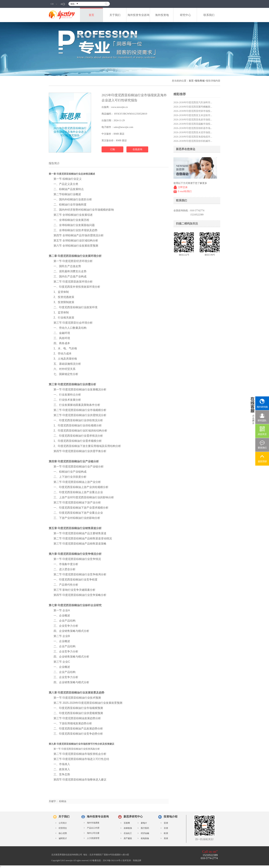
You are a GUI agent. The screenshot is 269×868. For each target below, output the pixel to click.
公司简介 (63, 823)
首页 (91, 15)
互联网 (127, 823)
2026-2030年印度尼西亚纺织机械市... (193, 141)
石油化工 (128, 833)
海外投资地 (162, 15)
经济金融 (145, 833)
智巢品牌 (137, 860)
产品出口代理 (93, 828)
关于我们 (115, 15)
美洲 (166, 838)
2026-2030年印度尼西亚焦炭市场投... (193, 120)
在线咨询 (137, 149)
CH (54, 4)
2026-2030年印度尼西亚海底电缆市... (193, 137)
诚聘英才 (63, 838)
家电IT (144, 823)
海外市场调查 (93, 823)
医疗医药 (145, 828)
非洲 (166, 828)
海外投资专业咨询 (138, 15)
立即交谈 (183, 187)
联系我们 (209, 15)
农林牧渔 (128, 828)
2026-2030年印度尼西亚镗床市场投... (193, 111)
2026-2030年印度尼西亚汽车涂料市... (193, 102)
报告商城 (200, 81)
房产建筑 (128, 838)
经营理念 (63, 828)
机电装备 (145, 838)
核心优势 (63, 833)
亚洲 (166, 823)
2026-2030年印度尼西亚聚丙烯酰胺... (193, 107)
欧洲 (166, 833)
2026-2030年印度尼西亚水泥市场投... (193, 132)
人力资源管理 (93, 838)
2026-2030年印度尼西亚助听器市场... (193, 128)
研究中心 (185, 15)
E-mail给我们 (185, 191)
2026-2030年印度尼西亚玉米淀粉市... (193, 115)
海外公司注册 (93, 833)
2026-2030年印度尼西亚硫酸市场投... (193, 124)
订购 (113, 149)
